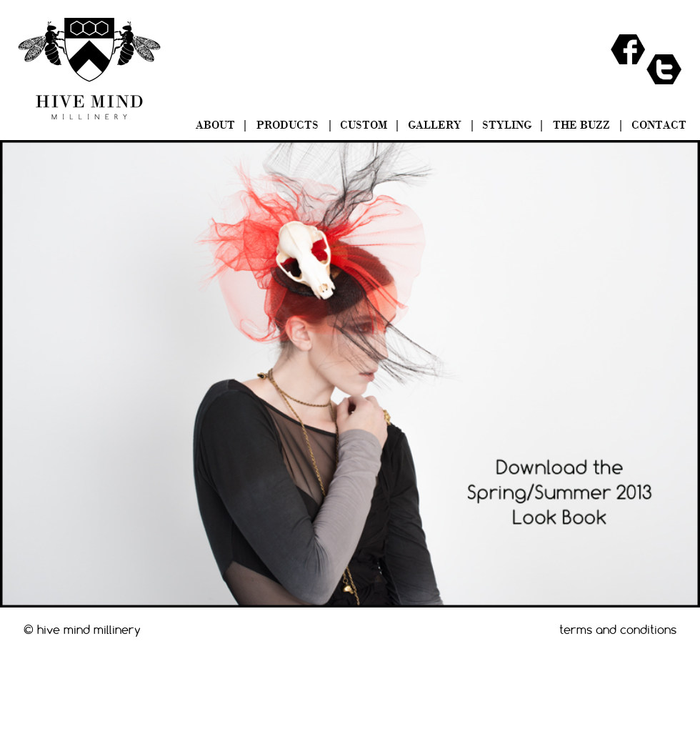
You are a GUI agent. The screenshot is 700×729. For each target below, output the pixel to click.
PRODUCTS (287, 126)
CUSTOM (364, 126)
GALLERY (435, 126)
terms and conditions (618, 630)
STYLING (507, 126)
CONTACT (659, 126)
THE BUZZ (581, 126)
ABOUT (215, 126)
